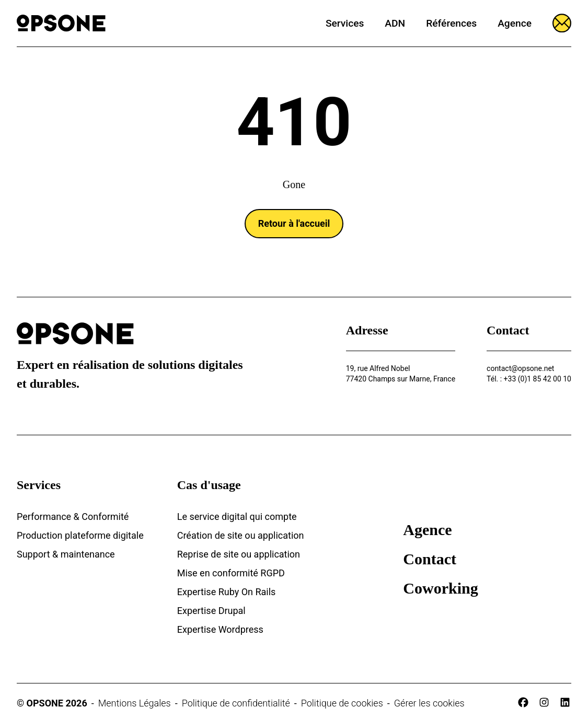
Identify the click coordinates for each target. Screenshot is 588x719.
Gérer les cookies (429, 703)
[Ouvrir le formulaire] (562, 23)
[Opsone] (61, 23)
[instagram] (544, 702)
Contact (430, 559)
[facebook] (523, 702)
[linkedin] (565, 702)
